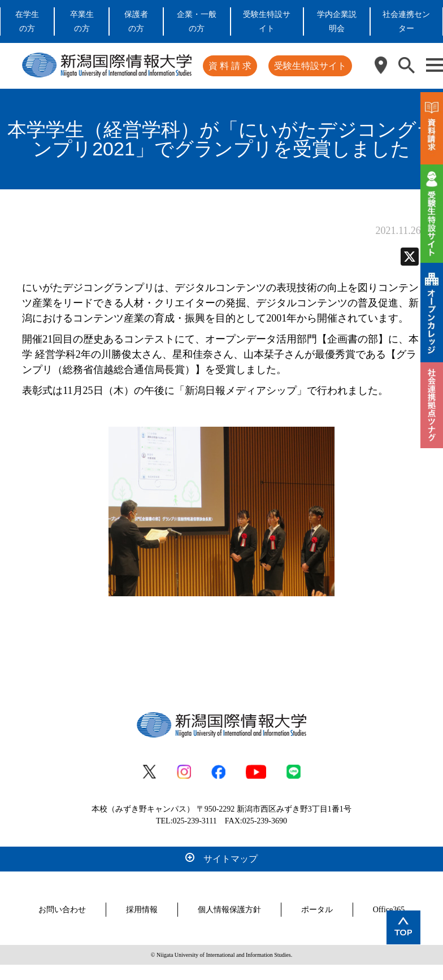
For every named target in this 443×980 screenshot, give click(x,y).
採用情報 (142, 910)
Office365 (389, 910)
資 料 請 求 (230, 66)
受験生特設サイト (310, 66)
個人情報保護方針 (229, 910)
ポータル (317, 910)
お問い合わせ (62, 910)
